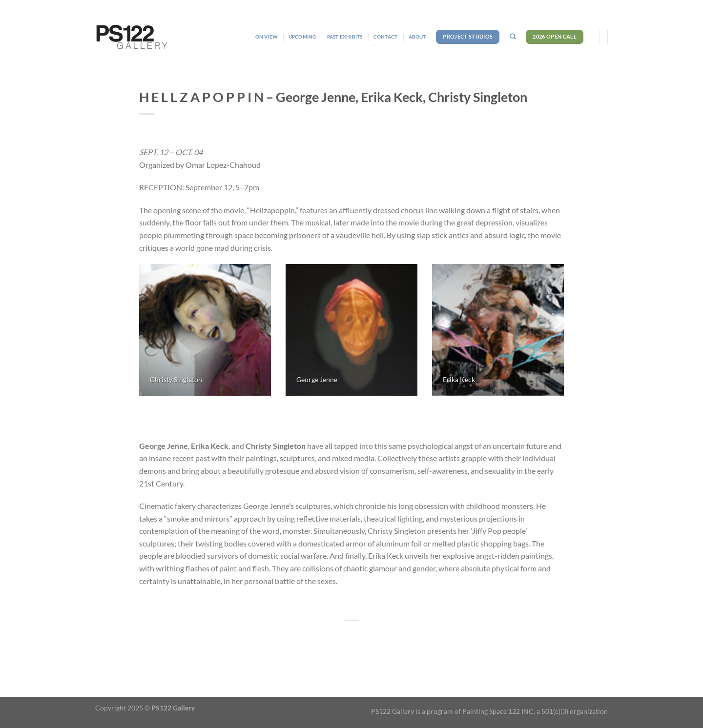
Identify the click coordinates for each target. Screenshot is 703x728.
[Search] (513, 37)
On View (266, 37)
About (417, 37)
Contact (385, 37)
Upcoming (302, 37)
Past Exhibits (345, 37)
